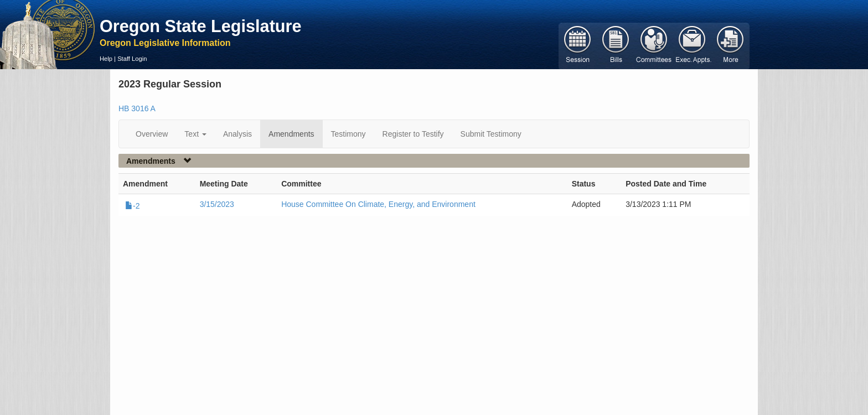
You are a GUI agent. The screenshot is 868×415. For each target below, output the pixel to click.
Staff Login (132, 59)
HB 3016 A (137, 108)
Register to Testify (413, 134)
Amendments (291, 134)
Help (106, 59)
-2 (132, 206)
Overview (152, 134)
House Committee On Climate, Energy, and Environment (378, 204)
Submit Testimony (491, 134)
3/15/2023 (217, 204)
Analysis (237, 134)
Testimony (348, 134)
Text (195, 134)
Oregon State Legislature (201, 26)
